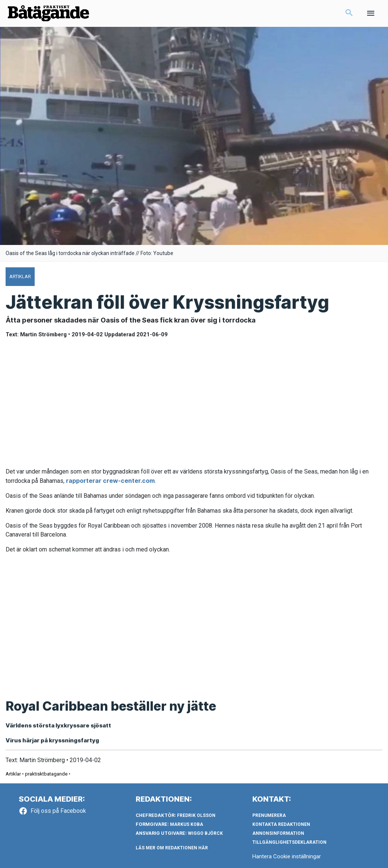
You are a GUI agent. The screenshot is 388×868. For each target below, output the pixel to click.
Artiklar (13, 774)
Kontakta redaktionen (281, 824)
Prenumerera (269, 815)
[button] (349, 13)
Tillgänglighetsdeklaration (289, 842)
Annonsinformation (278, 833)
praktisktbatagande (46, 774)
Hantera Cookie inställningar (287, 856)
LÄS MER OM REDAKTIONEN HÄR (172, 848)
